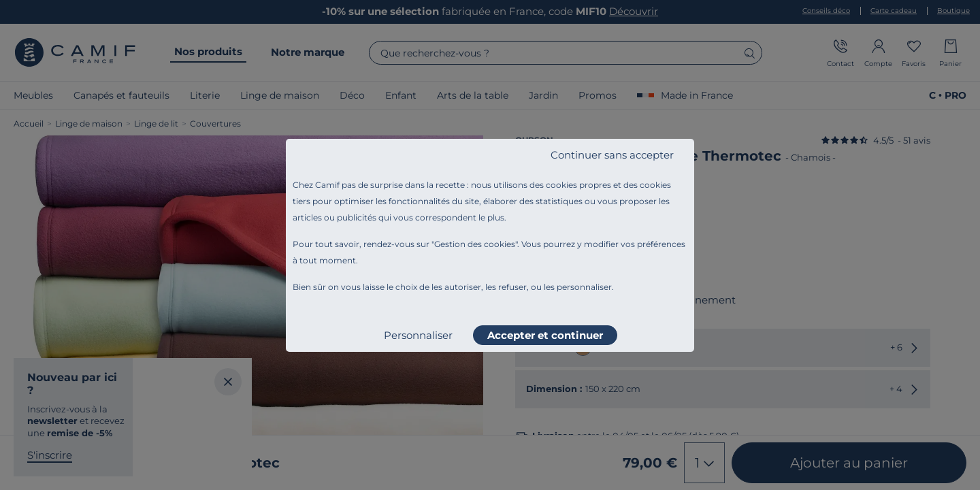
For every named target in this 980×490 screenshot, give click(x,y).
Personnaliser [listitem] (418, 335)
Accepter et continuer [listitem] (545, 335)
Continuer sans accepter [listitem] (612, 155)
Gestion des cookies (475, 244)
